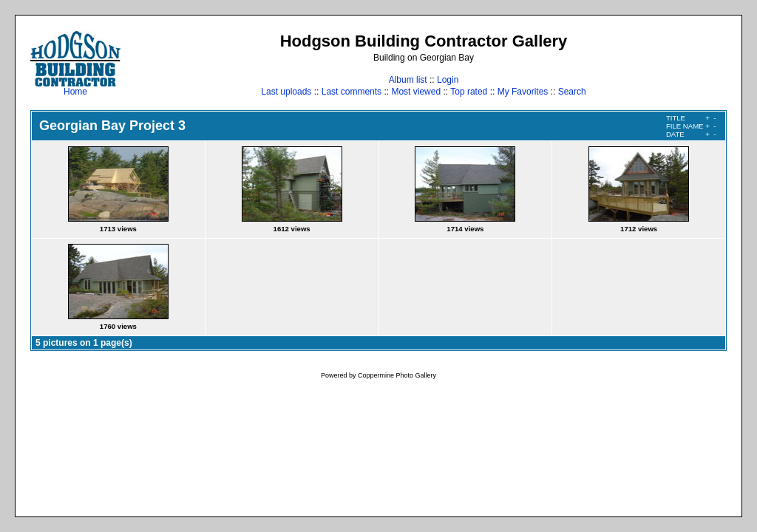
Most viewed (416, 92)
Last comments (352, 92)
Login (448, 80)
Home (75, 88)
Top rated (469, 92)
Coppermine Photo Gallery (397, 375)
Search (572, 92)
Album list (408, 80)
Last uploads (286, 92)
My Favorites (523, 92)
